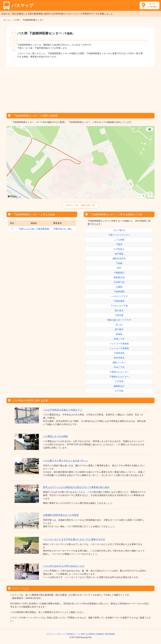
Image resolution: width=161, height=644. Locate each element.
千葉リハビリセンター (119, 235)
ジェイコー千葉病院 (119, 344)
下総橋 (119, 263)
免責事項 (100, 634)
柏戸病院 (119, 254)
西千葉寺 (119, 329)
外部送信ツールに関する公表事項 (81, 634)
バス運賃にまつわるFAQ (55, 436)
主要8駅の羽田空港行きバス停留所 (61, 515)
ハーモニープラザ (119, 296)
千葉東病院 (119, 292)
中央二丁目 (119, 367)
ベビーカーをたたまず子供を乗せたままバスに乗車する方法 (74, 539)
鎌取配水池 (119, 277)
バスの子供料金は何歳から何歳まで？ (62, 410)
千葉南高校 (119, 353)
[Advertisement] (81, 89)
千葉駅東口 (119, 273)
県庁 (119, 268)
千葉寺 (119, 244)
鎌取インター (119, 363)
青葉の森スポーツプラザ (119, 320)
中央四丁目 (119, 282)
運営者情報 (110, 634)
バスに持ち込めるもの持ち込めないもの (64, 566)
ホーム (6, 20)
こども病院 (119, 240)
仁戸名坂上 (119, 249)
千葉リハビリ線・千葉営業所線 (34, 229)
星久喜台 (119, 311)
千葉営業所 (119, 301)
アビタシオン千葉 (119, 306)
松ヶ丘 (119, 325)
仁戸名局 (119, 381)
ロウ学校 (119, 391)
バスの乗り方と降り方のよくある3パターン (65, 461)
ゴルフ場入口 (119, 230)
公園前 (119, 287)
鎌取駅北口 (119, 386)
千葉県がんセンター (119, 372)
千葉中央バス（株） (63, 229)
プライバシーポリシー (56, 634)
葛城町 (119, 334)
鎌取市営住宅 (119, 259)
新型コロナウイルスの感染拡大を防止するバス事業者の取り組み (76, 487)
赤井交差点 (119, 358)
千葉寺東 (119, 315)
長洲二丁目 (119, 339)
